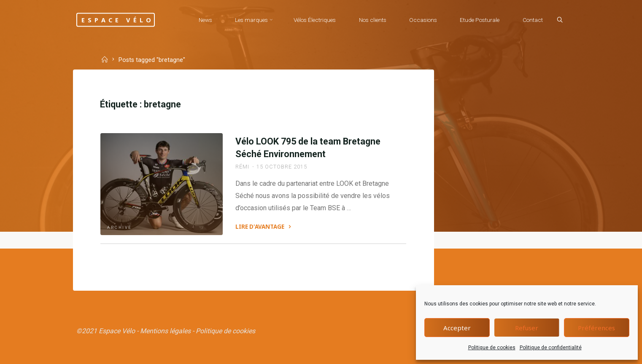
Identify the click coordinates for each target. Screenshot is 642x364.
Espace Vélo (118, 20)
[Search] (560, 20)
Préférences (596, 328)
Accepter (457, 328)
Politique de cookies (492, 348)
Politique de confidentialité (551, 348)
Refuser (527, 328)
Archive (120, 227)
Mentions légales (165, 331)
